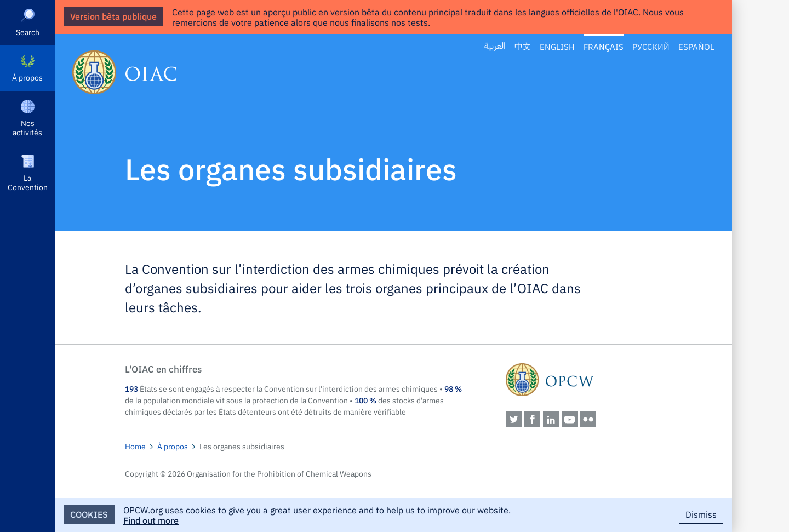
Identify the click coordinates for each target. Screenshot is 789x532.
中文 (523, 46)
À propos (27, 77)
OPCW (584, 380)
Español (696, 46)
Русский (651, 46)
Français (604, 46)
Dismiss (701, 514)
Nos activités (27, 127)
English (557, 46)
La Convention (28, 182)
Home (135, 446)
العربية (495, 46)
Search (28, 32)
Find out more (151, 520)
